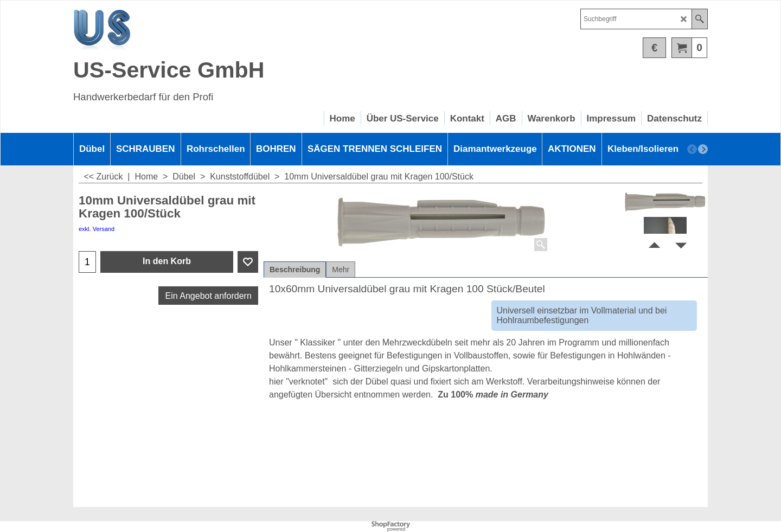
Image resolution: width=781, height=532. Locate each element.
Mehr (341, 270)
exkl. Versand (97, 229)
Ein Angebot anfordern (209, 296)
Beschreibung (295, 270)
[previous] (692, 149)
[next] (703, 149)
